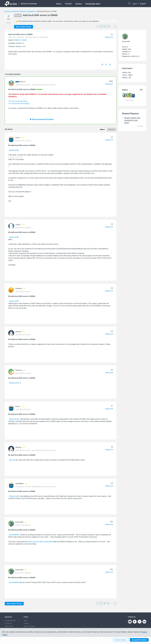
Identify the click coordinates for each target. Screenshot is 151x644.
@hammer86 (14, 150)
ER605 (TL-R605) (20, 40)
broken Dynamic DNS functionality (40, 542)
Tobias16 (19, 370)
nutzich (18, 225)
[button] (110, 65)
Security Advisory (29, 626)
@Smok (12, 460)
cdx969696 (19, 484)
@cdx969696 (14, 535)
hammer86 (19, 522)
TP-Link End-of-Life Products (19, 104)
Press (26, 617)
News (25, 620)
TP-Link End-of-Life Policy (18, 101)
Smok (17, 138)
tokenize (18, 332)
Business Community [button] (29, 4)
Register (143, 4)
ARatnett (19, 288)
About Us (8, 617)
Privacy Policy (9, 626)
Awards (26, 623)
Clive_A (23, 82)
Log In (135, 4)
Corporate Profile (10, 620)
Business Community (11, 11)
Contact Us (8, 623)
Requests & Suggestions (27, 11)
